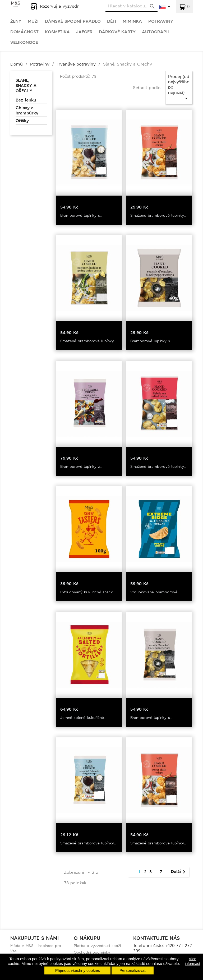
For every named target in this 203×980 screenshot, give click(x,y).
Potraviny (161, 21)
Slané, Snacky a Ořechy (26, 85)
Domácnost (24, 32)
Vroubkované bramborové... (155, 592)
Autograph (156, 32)
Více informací (192, 961)
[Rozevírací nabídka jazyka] (165, 7)
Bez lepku (26, 100)
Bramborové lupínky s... (81, 215)
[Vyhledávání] (132, 6)
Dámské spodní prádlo (73, 21)
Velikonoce (24, 43)
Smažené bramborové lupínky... (158, 215)
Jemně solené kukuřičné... (83, 718)
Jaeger (84, 32)
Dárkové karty (117, 32)
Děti (112, 21)
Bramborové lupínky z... (81, 466)
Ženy (16, 21)
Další (179, 872)
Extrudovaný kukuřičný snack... (87, 592)
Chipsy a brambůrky (27, 110)
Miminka (132, 21)
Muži (33, 21)
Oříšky (22, 121)
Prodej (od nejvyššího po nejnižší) (179, 88)
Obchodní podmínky (92, 952)
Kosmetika (57, 32)
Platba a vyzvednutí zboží (97, 946)
